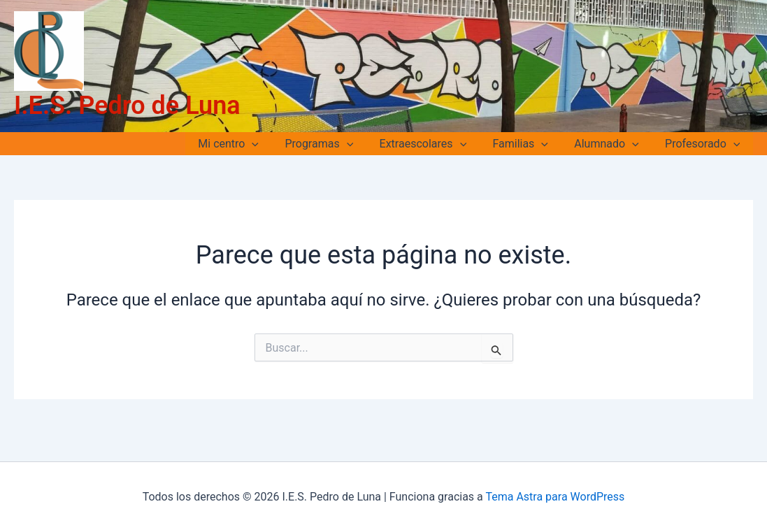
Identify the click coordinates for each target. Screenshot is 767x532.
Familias (530, 144)
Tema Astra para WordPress (555, 497)
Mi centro (249, 144)
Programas (336, 144)
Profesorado (704, 144)
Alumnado (612, 144)
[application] (273, 144)
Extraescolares (436, 144)
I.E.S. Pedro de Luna (127, 106)
